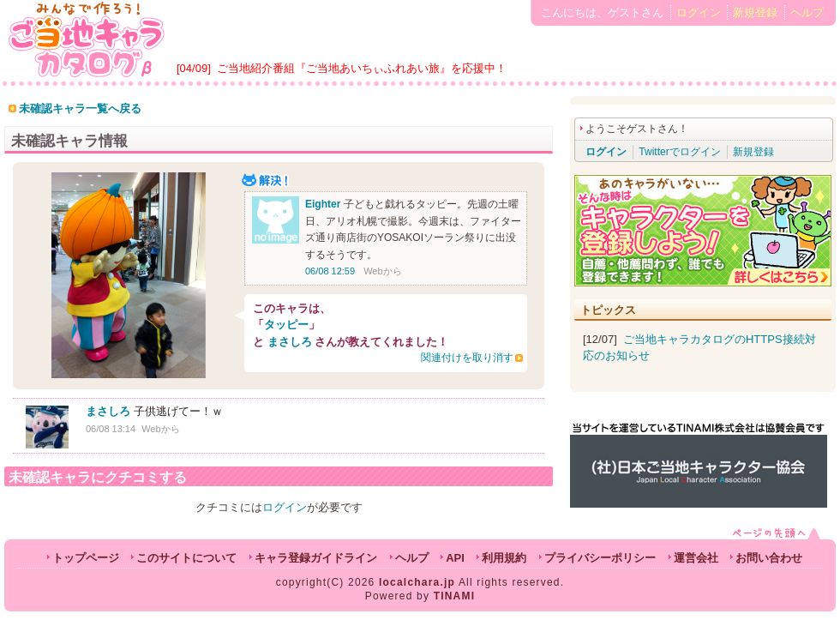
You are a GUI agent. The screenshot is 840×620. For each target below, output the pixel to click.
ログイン (699, 12)
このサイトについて (186, 558)
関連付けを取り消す (467, 358)
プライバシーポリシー (600, 558)
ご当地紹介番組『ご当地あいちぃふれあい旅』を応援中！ (362, 68)
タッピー (286, 325)
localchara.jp (417, 582)
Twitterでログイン (679, 152)
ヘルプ (807, 12)
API (455, 558)
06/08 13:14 (111, 429)
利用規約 (504, 558)
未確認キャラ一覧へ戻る (80, 108)
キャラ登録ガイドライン (316, 558)
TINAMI (455, 596)
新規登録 (755, 12)
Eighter (323, 204)
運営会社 (696, 558)
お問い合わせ (769, 558)
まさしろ (290, 342)
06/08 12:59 (330, 271)
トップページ (86, 558)
